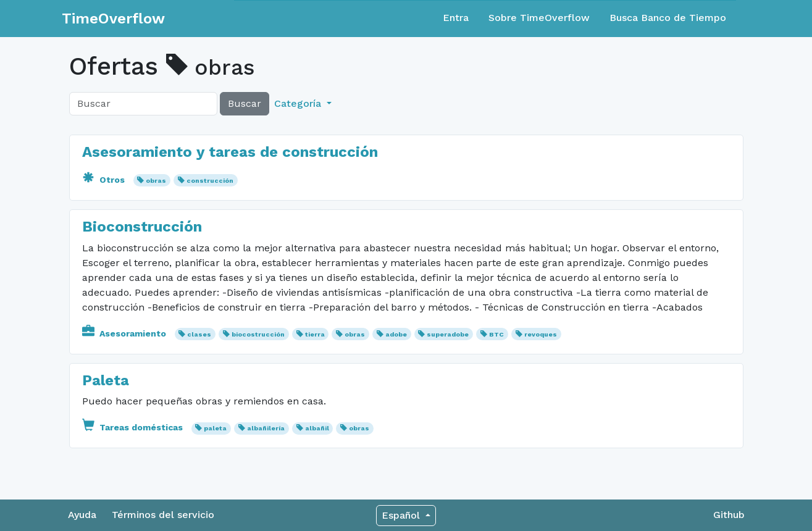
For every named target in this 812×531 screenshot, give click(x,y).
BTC (496, 334)
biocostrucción (258, 334)
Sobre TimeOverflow (539, 18)
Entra (456, 18)
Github (729, 515)
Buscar (245, 103)
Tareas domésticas (134, 427)
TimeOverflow (113, 19)
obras (156, 181)
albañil (317, 428)
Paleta (106, 380)
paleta (215, 428)
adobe (396, 334)
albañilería (266, 428)
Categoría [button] (299, 103)
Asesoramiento (125, 333)
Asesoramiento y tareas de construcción (230, 152)
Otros (105, 180)
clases (199, 334)
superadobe (448, 334)
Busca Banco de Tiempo (668, 18)
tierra (315, 334)
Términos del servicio (163, 515)
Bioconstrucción (142, 227)
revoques (541, 334)
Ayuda (82, 515)
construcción (210, 181)
